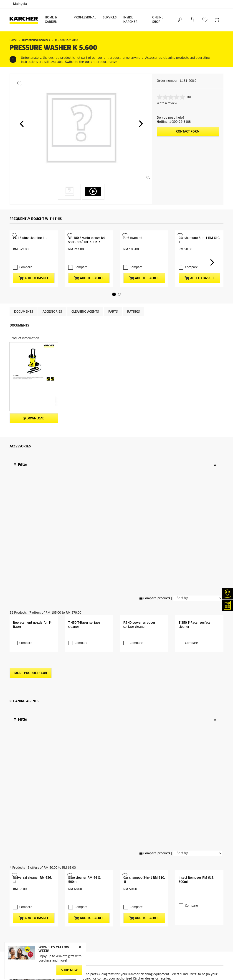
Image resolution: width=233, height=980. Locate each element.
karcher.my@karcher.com (192, 902)
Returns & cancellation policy (29, 894)
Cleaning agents (85, 303)
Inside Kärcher (130, 20)
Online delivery (20, 889)
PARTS (113, 303)
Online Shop (158, 20)
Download (34, 409)
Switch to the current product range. (91, 62)
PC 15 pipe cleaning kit (30, 238)
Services (110, 18)
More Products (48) (31, 572)
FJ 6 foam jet (133, 238)
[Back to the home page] (25, 20)
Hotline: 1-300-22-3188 (174, 122)
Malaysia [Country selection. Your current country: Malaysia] (22, 4)
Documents (24, 303)
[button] (22, 124)
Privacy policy (19, 900)
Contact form (188, 132)
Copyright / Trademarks (136, 957)
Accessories (52, 303)
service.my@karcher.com (192, 919)
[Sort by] (198, 476)
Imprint (125, 952)
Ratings (133, 303)
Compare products (155, 476)
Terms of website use (134, 963)
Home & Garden (51, 20)
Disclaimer (127, 968)
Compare (26, 258)
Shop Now (69, 970)
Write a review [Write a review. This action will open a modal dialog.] (167, 103)
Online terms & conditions (27, 883)
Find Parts (210, 782)
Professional (85, 18)
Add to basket (34, 269)
